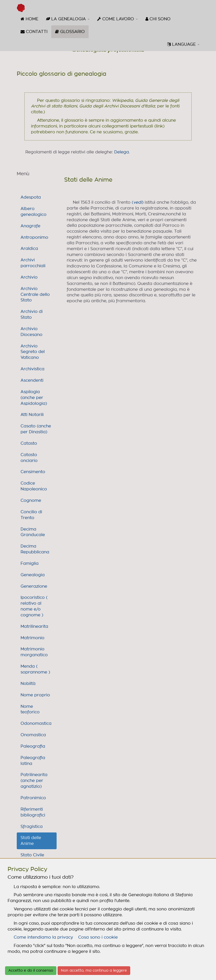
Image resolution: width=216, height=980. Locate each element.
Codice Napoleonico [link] (34, 486)
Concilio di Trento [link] (31, 515)
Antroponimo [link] (34, 237)
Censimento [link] (33, 472)
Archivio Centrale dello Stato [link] (35, 295)
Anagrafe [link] (30, 226)
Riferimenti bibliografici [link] (33, 812)
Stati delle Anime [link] (31, 841)
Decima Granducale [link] (33, 532)
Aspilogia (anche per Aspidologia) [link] (34, 398)
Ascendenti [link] (32, 380)
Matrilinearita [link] (34, 626)
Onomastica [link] (33, 735)
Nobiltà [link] (28, 684)
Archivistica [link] (32, 369)
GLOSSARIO (72, 34)
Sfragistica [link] (32, 827)
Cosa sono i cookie (98, 937)
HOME (29, 19)
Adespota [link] (31, 197)
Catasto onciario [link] (29, 458)
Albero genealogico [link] (34, 212)
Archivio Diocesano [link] (31, 332)
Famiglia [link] (30, 564)
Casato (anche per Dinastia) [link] (36, 429)
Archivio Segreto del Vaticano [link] (33, 352)
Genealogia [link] (33, 575)
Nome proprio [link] (35, 695)
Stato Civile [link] (32, 855)
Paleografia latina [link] (33, 761)
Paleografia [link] (33, 746)
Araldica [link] (29, 249)
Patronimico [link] (33, 798)
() (138, 202)
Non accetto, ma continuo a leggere (94, 971)
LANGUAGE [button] (183, 44)
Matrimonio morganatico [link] (34, 652)
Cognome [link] (31, 501)
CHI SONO (158, 19)
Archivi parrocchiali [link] (33, 263)
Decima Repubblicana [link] (35, 549)
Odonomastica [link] (36, 724)
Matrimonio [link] (32, 638)
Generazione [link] (34, 586)
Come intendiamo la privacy (43, 937)
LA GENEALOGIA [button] (68, 19)
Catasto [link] (29, 443)
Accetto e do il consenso (31, 971)
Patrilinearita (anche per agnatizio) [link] (34, 781)
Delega (122, 152)
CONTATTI (34, 32)
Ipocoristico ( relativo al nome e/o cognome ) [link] (34, 606)
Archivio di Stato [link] (32, 315)
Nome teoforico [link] (30, 709)
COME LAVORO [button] (118, 19)
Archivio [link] (29, 277)
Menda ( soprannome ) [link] (35, 669)
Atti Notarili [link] (32, 415)
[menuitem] (29, 19)
